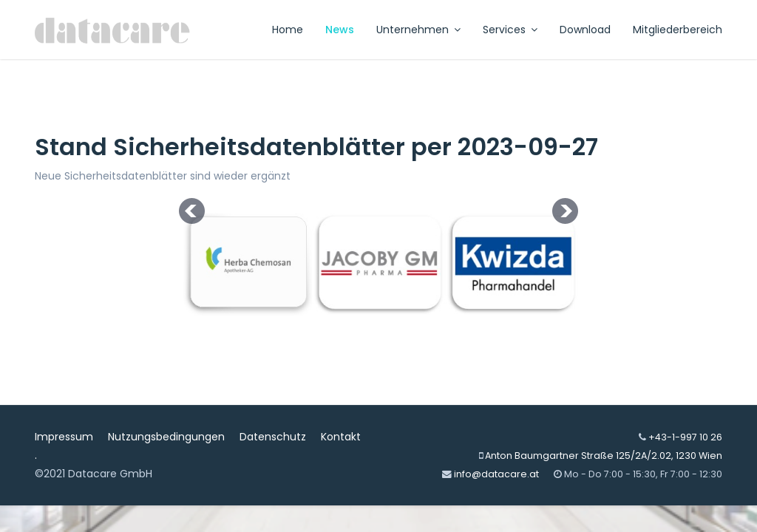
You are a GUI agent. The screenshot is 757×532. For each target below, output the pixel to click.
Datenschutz (273, 437)
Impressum (64, 437)
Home (288, 30)
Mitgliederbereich (678, 30)
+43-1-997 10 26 (685, 437)
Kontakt (341, 437)
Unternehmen (413, 30)
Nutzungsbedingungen (166, 437)
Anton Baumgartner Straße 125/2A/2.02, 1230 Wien (604, 456)
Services (504, 30)
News (340, 30)
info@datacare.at (496, 474)
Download (585, 30)
